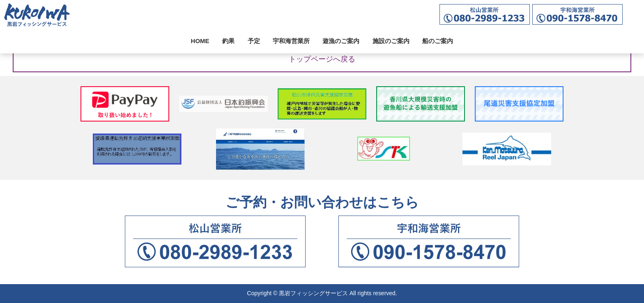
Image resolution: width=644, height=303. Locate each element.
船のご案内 (438, 41)
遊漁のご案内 (341, 41)
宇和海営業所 (291, 41)
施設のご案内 (391, 41)
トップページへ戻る (322, 59)
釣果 (228, 41)
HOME (200, 41)
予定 (254, 41)
